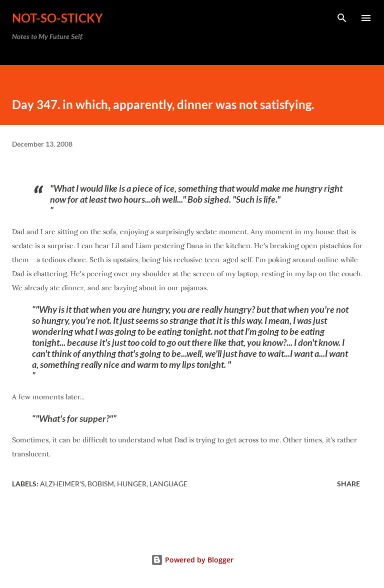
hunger (132, 484)
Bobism (101, 484)
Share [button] (348, 484)
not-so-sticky (57, 18)
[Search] (342, 18)
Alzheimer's (62, 484)
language (168, 484)
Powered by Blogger (192, 560)
